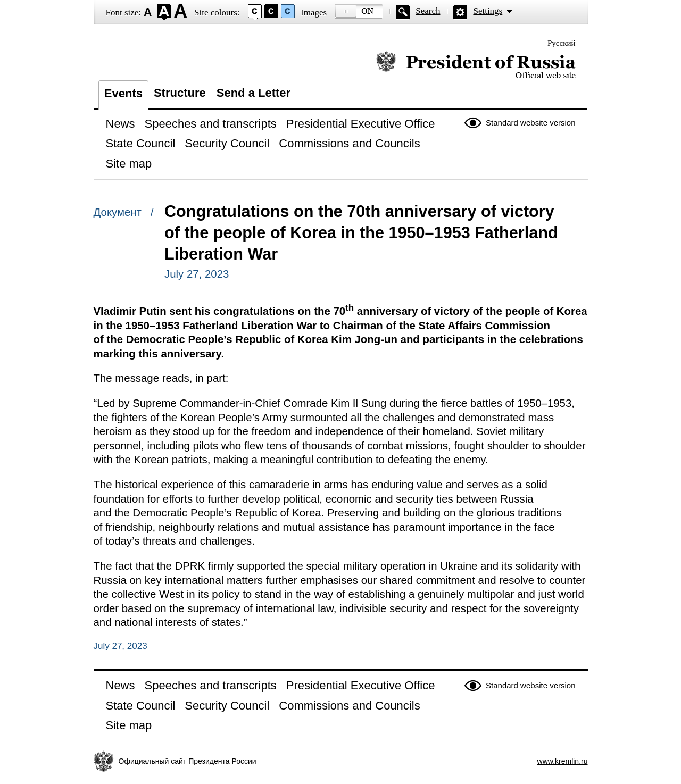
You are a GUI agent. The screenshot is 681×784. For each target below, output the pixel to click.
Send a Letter (254, 93)
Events (123, 93)
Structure (180, 93)
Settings (488, 11)
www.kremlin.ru (563, 761)
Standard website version (530, 123)
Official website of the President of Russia (476, 65)
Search (428, 11)
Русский (562, 43)
